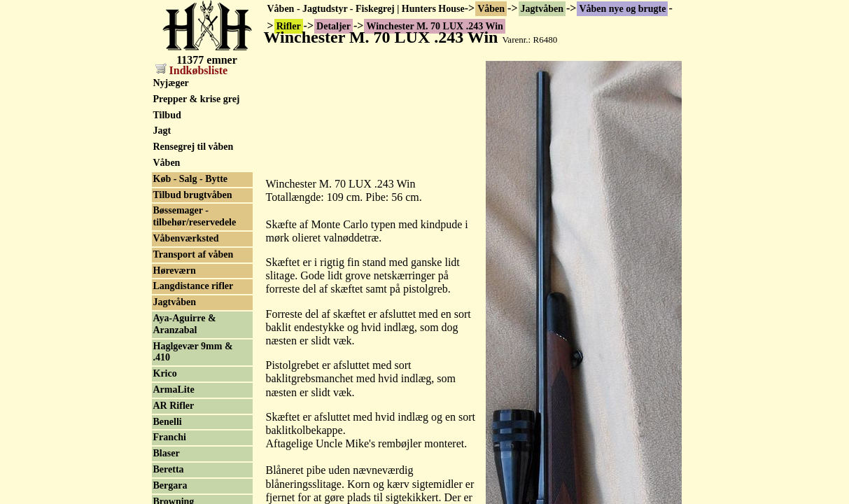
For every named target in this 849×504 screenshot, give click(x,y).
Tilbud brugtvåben (193, 195)
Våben (491, 9)
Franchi (170, 437)
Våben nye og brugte (622, 9)
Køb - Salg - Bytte (191, 179)
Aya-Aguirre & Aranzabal (185, 324)
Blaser (167, 453)
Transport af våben (194, 254)
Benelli (168, 422)
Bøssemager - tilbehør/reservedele (195, 216)
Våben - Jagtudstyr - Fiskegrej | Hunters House (366, 9)
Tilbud (167, 115)
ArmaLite (174, 390)
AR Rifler (174, 406)
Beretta (169, 469)
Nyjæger (171, 83)
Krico (165, 373)
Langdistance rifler (194, 286)
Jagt (162, 131)
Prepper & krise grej (197, 99)
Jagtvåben (542, 9)
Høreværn (175, 271)
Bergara (170, 485)
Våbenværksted (186, 238)
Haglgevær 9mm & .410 (193, 352)
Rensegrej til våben (194, 147)
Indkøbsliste (192, 70)
